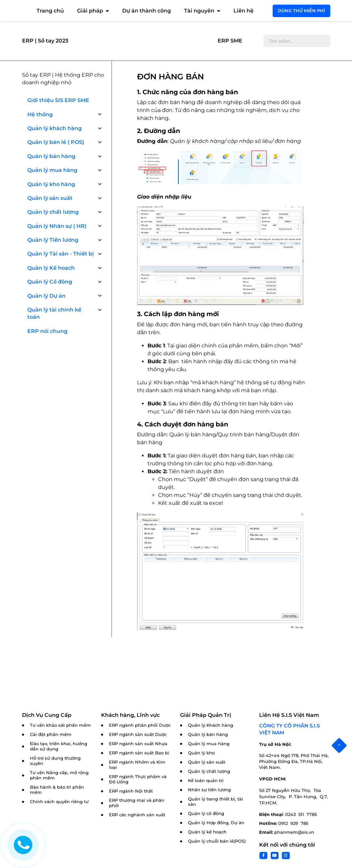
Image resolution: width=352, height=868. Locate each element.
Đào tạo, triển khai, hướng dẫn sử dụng (59, 746)
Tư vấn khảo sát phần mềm (60, 725)
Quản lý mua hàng (52, 170)
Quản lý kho (201, 753)
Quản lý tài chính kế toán (54, 313)
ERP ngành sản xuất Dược (138, 734)
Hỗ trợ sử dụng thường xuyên (55, 761)
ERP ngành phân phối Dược (140, 725)
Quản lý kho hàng (51, 184)
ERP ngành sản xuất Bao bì (139, 753)
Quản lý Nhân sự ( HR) (57, 226)
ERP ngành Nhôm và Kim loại (137, 765)
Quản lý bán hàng (208, 734)
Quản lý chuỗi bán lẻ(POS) (217, 841)
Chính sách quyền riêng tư (59, 802)
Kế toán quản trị (206, 781)
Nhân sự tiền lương (209, 790)
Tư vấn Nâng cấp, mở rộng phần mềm (59, 775)
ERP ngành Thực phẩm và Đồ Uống (138, 779)
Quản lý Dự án (46, 296)
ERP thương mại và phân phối (137, 803)
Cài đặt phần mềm (51, 734)
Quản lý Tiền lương (53, 240)
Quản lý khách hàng (54, 128)
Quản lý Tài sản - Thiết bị (61, 254)
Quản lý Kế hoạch (51, 268)
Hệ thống (40, 114)
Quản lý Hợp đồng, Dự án (216, 823)
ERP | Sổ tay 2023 (45, 41)
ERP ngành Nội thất (131, 791)
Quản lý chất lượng (53, 212)
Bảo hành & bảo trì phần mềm (57, 790)
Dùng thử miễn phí (301, 11)
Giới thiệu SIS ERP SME (58, 100)
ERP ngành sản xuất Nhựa (138, 744)
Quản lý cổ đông (206, 814)
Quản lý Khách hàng (211, 725)
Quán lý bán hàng (51, 156)
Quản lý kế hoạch (207, 832)
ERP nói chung (47, 331)
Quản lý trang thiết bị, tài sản (216, 802)
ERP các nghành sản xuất (137, 815)
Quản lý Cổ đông (50, 282)
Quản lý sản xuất (50, 198)
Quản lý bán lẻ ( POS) (56, 142)
